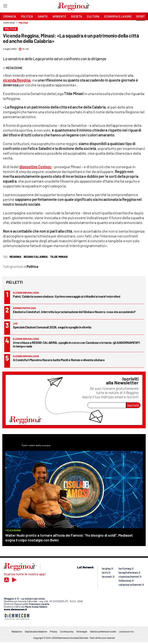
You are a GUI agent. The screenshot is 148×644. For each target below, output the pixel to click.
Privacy (54, 631)
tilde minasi (59, 257)
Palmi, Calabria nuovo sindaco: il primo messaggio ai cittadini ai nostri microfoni (66, 296)
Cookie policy (67, 631)
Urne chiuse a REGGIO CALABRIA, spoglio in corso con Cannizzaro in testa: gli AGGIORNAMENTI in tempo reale (76, 344)
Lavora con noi (126, 631)
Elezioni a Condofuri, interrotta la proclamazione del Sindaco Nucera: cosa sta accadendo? (74, 312)
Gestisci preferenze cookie (103, 631)
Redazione (17, 631)
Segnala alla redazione (36, 631)
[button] (141, 25)
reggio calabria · (36, 257)
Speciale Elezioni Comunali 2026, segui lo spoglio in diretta (52, 327)
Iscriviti (133, 405)
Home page (9, 23)
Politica (23, 23)
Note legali (82, 631)
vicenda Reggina (17, 80)
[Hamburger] (5, 7)
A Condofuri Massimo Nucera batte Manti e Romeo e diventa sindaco (59, 360)
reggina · (16, 257)
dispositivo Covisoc (35, 167)
